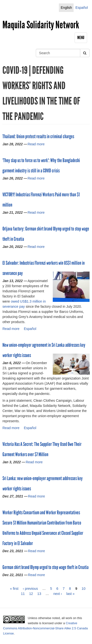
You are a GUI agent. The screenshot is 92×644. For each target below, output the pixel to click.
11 (23, 594)
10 (84, 589)
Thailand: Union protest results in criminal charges (38, 137)
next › (58, 594)
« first (14, 589)
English (66, 8)
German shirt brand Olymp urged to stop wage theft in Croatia (46, 567)
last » (70, 594)
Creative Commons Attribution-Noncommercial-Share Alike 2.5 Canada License (46, 628)
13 (39, 594)
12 (31, 594)
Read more (36, 144)
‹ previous (30, 589)
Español (82, 8)
